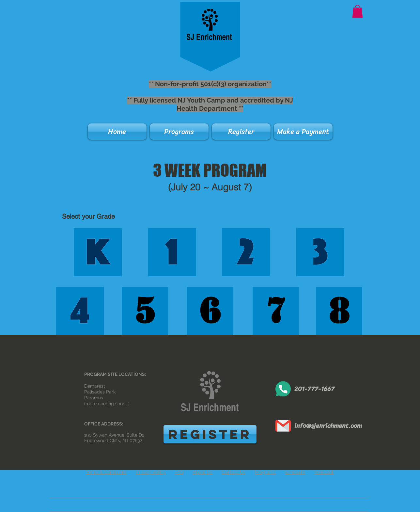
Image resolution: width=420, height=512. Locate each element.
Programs (265, 472)
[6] (210, 311)
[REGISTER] (210, 434)
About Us (202, 472)
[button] (358, 11)
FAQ (179, 472)
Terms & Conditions (106, 472)
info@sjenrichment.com (328, 426)
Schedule (295, 472)
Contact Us (234, 472)
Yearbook (324, 472)
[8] (339, 311)
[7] (276, 311)
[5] (145, 311)
